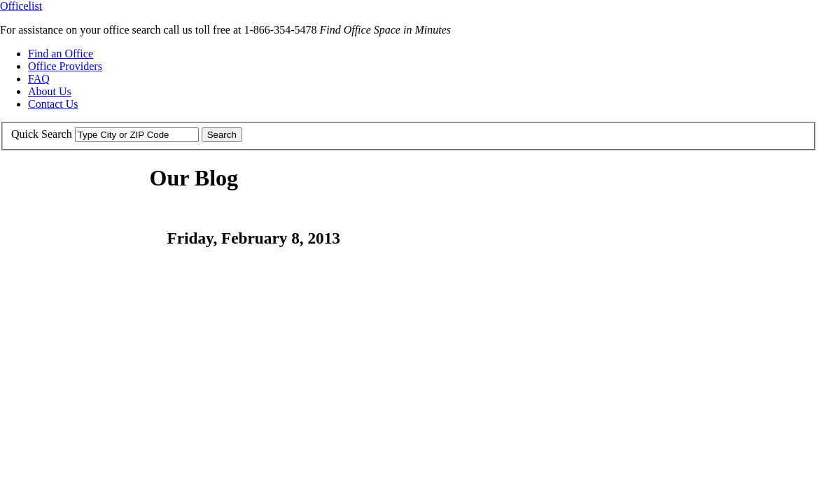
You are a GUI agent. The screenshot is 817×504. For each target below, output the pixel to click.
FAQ (39, 79)
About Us (50, 91)
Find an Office (61, 54)
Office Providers (65, 66)
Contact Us (53, 104)
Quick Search (42, 134)
